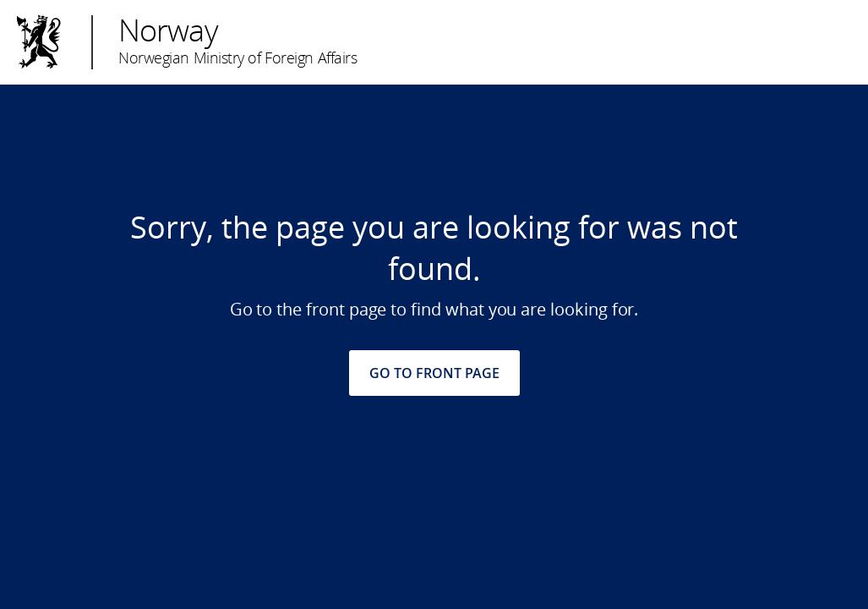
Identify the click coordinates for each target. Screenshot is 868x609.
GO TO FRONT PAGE (434, 373)
